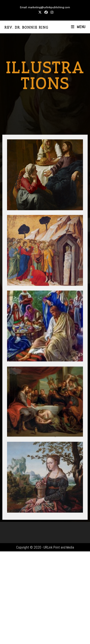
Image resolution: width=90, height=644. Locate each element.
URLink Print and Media (59, 547)
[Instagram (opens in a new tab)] (51, 12)
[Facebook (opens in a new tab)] (46, 12)
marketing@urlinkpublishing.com (49, 7)
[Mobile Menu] (78, 27)
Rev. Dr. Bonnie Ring (26, 27)
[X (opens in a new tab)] (40, 12)
